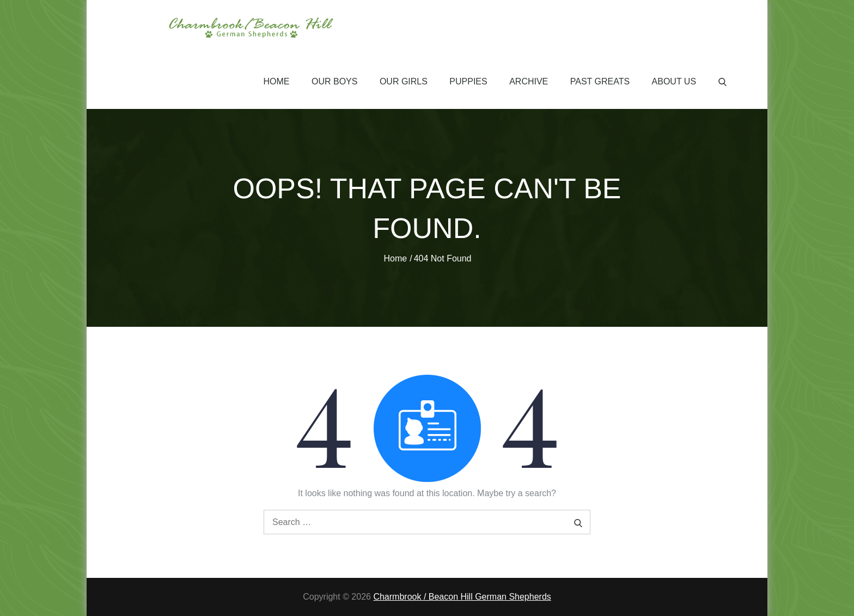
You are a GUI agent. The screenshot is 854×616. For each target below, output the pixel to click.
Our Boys (334, 81)
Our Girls (404, 81)
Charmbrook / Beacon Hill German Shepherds (462, 597)
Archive (529, 81)
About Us (674, 81)
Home (277, 81)
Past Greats (600, 81)
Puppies (468, 81)
